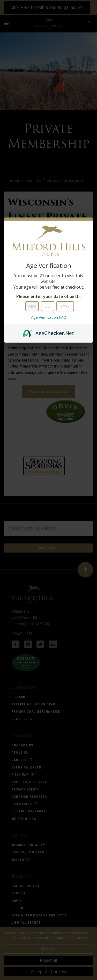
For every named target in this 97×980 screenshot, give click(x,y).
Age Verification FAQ (49, 317)
